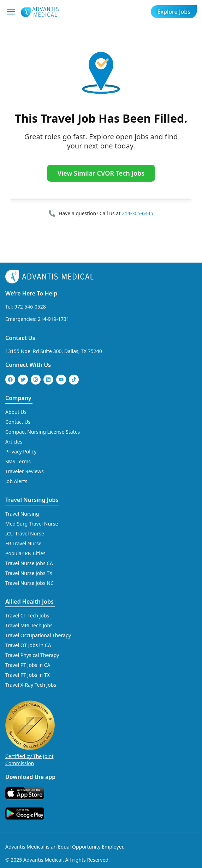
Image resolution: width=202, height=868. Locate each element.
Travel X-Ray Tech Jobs (31, 685)
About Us (16, 412)
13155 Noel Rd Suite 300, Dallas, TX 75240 (54, 351)
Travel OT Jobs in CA (28, 645)
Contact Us (20, 338)
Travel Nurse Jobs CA (29, 563)
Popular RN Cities (25, 553)
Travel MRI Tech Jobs (29, 625)
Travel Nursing (22, 514)
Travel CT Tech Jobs (27, 615)
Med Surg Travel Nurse (32, 524)
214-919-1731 (54, 319)
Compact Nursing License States (43, 432)
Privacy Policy (21, 451)
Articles (14, 442)
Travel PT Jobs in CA (28, 665)
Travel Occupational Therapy (38, 635)
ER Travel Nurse (23, 543)
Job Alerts (16, 481)
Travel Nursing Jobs (32, 500)
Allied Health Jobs (29, 602)
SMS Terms (18, 461)
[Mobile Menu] (11, 12)
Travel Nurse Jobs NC (29, 583)
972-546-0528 (30, 307)
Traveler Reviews (25, 471)
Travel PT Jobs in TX (28, 675)
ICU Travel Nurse (25, 533)
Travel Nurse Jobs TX (29, 573)
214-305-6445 (138, 213)
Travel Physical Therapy (32, 655)
